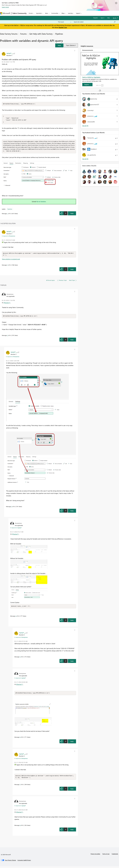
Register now (63, 27)
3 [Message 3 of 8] (12, 508)
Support (78, 13)
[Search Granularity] (65, 22)
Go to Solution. (41, 203)
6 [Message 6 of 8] (20, 739)
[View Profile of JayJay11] (9, 53)
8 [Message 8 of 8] (20, 827)
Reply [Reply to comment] (72, 270)
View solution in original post (11, 260)
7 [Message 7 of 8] (7, 266)
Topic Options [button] (70, 45)
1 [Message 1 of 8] (7, 215)
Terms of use (106, 855)
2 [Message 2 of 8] (7, 337)
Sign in (102, 18)
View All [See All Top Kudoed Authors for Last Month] (85, 159)
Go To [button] (115, 18)
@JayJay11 (7, 304)
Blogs (63, 13)
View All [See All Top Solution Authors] (85, 126)
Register (96, 18)
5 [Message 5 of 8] (20, 658)
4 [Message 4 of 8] (16, 617)
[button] (59, 45)
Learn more (5, 7)
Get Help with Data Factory (41, 34)
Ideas (47, 13)
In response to (8, 237)
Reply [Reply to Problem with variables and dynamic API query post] (72, 214)
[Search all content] (95, 22)
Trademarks (115, 855)
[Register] (87, 85)
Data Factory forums (9, 34)
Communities (55, 13)
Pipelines (59, 34)
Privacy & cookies (95, 855)
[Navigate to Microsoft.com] (5, 13)
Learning (70, 13)
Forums (31, 13)
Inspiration (39, 13)
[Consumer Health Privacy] (24, 862)
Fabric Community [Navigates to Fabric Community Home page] (19, 13)
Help (108, 18)
